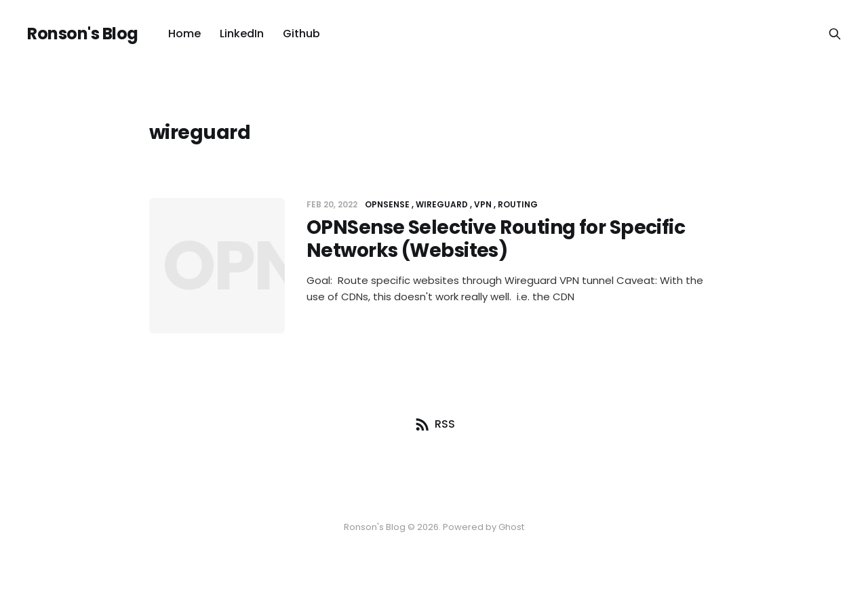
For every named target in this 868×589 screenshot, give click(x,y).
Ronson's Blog (83, 34)
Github (301, 34)
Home (184, 34)
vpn (483, 204)
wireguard (442, 204)
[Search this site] (835, 34)
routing (518, 204)
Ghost (511, 527)
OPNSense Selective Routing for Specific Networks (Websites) (496, 239)
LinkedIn (242, 34)
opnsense (387, 204)
